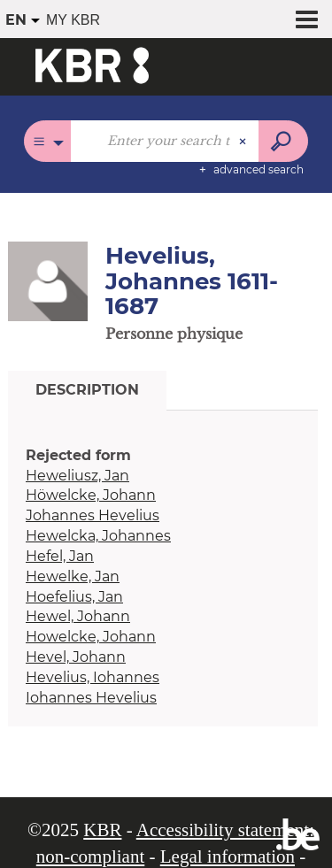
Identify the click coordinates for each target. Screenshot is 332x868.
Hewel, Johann (78, 616)
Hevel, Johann (76, 657)
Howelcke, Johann (91, 637)
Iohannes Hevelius (91, 698)
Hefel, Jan (60, 556)
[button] (48, 280)
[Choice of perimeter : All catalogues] (47, 141)
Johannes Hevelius (93, 515)
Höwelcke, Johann (91, 495)
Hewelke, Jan (73, 576)
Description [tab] (87, 390)
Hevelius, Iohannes (93, 677)
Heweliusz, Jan (77, 476)
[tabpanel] (163, 577)
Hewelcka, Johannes (98, 536)
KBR (102, 830)
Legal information (228, 856)
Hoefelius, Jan (74, 597)
